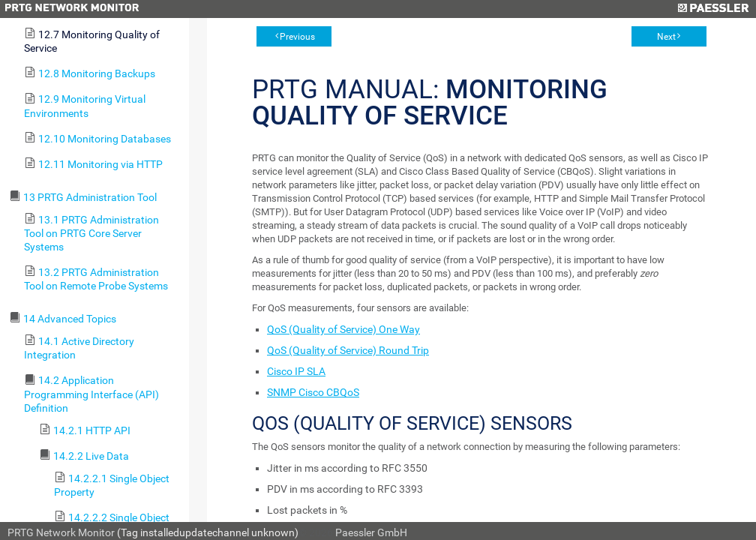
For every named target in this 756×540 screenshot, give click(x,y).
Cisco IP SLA (296, 371)
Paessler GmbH (371, 532)
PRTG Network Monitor (61, 532)
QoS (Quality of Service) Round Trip (348, 350)
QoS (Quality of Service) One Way (343, 329)
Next (666, 37)
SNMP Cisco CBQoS (313, 392)
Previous (297, 37)
